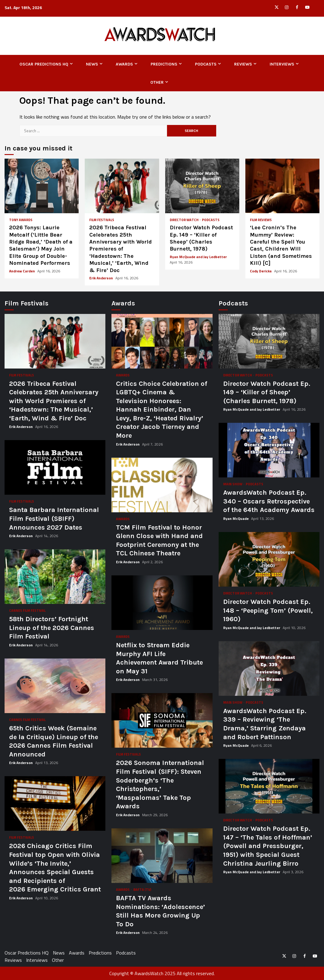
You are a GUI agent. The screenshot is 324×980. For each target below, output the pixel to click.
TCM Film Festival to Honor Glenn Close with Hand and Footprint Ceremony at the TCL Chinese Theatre (162, 485)
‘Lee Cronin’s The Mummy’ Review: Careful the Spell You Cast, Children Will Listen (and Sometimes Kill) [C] (282, 186)
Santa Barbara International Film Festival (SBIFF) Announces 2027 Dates (55, 467)
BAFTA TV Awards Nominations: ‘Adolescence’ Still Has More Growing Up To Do (162, 856)
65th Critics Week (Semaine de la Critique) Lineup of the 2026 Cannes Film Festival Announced (55, 686)
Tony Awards (21, 220)
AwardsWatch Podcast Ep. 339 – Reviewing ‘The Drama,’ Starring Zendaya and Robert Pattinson (269, 668)
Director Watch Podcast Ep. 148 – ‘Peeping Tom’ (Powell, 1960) (269, 559)
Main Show (233, 484)
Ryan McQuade (236, 519)
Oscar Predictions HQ (44, 64)
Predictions (164, 64)
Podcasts (206, 64)
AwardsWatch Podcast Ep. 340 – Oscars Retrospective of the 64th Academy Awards (269, 450)
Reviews (243, 64)
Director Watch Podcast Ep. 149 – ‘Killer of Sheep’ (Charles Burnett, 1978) (202, 186)
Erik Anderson (102, 278)
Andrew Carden (22, 271)
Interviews (282, 64)
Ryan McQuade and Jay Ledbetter (198, 257)
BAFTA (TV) (142, 890)
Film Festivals (102, 220)
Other (157, 82)
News (92, 64)
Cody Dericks (261, 271)
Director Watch (184, 220)
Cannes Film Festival (27, 611)
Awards (124, 64)
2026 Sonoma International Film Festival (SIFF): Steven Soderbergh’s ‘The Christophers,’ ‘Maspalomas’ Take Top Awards (162, 720)
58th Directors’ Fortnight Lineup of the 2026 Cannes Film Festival (55, 577)
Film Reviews (261, 220)
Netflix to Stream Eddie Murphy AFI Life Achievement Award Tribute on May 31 (162, 603)
